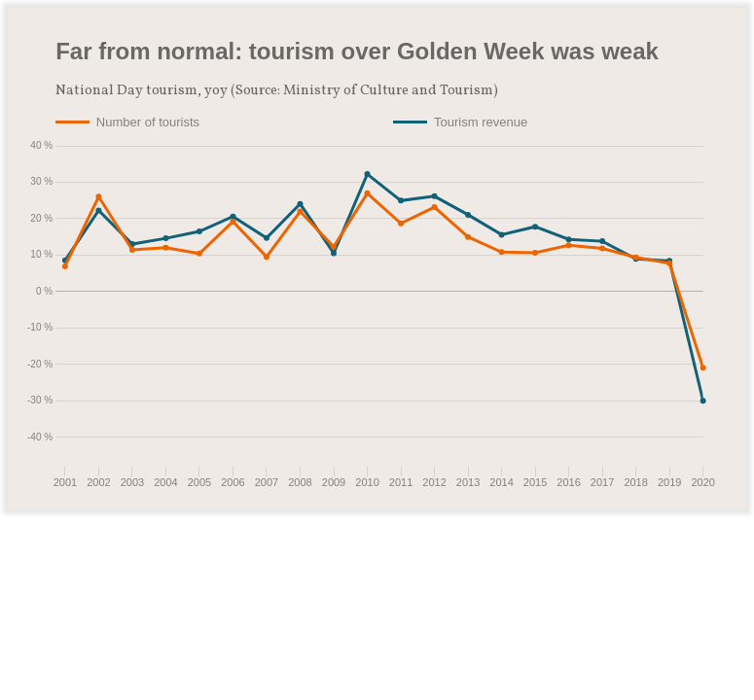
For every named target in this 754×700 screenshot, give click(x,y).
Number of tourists (148, 122)
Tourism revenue (481, 122)
